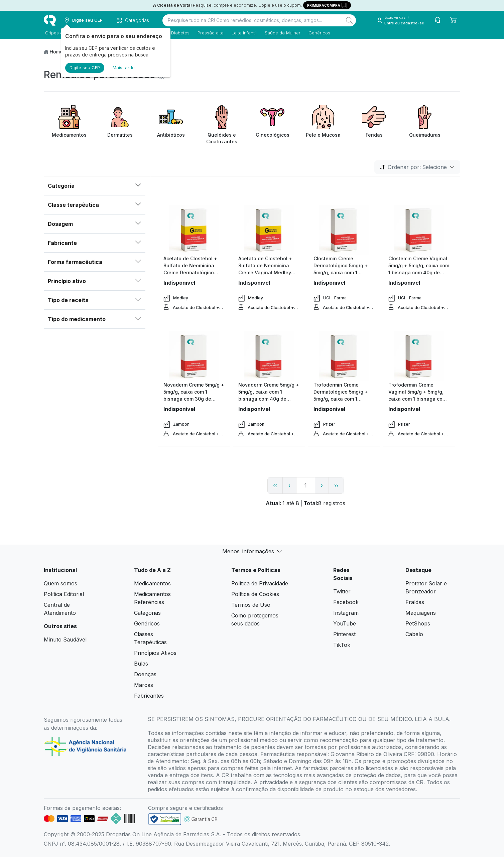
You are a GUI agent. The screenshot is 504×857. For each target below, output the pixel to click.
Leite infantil (243, 33)
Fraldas (415, 602)
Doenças (145, 674)
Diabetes (179, 33)
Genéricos (318, 33)
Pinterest (344, 634)
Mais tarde (124, 67)
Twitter (342, 591)
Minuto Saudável (65, 639)
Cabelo (414, 634)
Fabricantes (149, 696)
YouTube (345, 623)
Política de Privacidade (260, 583)
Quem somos (60, 583)
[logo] (50, 20)
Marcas (144, 685)
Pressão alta (209, 33)
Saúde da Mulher (281, 33)
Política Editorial (64, 594)
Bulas (141, 664)
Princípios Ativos (155, 653)
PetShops (418, 623)
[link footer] (165, 819)
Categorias (147, 613)
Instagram (346, 613)
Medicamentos (152, 583)
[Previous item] (50, 125)
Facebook (346, 602)
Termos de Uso (251, 605)
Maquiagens (421, 613)
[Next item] (454, 125)
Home (56, 52)
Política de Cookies (255, 594)
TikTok (342, 645)
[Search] (349, 20)
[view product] (194, 230)
